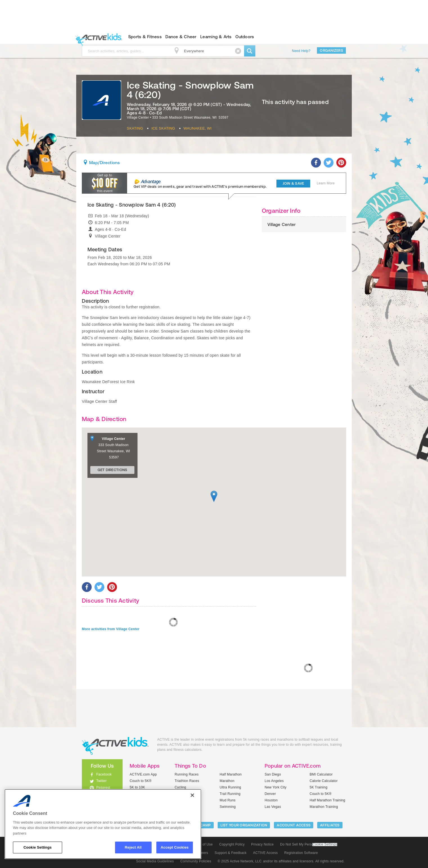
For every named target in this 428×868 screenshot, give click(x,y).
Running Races (187, 774)
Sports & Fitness (145, 37)
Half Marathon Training (327, 800)
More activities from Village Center (111, 629)
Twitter (101, 781)
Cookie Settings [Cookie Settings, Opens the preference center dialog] (37, 847)
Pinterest (103, 788)
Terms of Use (202, 844)
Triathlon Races (187, 781)
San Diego (273, 774)
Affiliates (330, 825)
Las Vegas (273, 807)
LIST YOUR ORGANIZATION (244, 825)
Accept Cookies (174, 847)
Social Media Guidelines (155, 861)
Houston (271, 800)
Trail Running (230, 794)
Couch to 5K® (141, 781)
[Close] (192, 795)
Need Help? (301, 51)
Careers (202, 853)
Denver (270, 794)
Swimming (228, 807)
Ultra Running (230, 787)
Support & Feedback (231, 853)
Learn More (326, 183)
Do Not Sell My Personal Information (308, 844)
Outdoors (245, 37)
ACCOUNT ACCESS (294, 825)
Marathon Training (324, 807)
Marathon (227, 781)
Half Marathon (231, 774)
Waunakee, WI (198, 128)
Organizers (331, 50)
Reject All (133, 847)
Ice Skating (163, 128)
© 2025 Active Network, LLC (240, 861)
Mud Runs (228, 800)
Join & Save (293, 183)
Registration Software (301, 853)
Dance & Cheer (181, 37)
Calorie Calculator (324, 781)
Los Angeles (274, 781)
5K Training (318, 787)
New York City (276, 787)
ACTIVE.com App (143, 774)
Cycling (180, 787)
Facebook (104, 774)
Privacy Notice (262, 844)
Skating (135, 128)
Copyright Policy (232, 844)
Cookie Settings (325, 845)
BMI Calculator (321, 774)
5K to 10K (137, 787)
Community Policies (196, 861)
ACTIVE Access (265, 853)
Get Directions (112, 470)
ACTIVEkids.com (97, 37)
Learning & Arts (216, 37)
